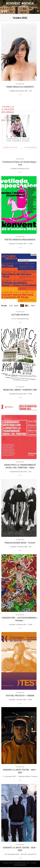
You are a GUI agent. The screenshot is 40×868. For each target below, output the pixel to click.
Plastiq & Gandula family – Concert (20, 543)
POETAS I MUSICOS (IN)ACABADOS (20, 240)
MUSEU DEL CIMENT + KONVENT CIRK (20, 390)
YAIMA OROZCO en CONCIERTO (20, 87)
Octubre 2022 (21, 84)
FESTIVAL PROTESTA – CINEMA (20, 696)
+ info (20, 94)
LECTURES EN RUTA (20, 315)
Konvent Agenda (20, 3)
